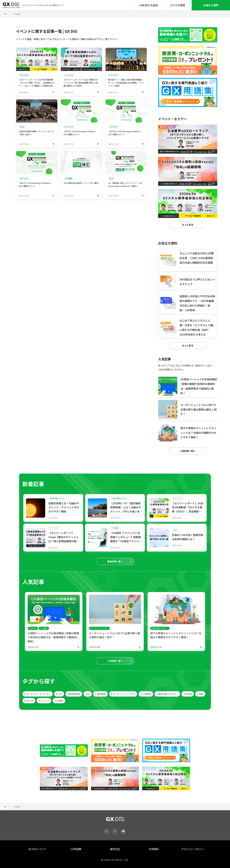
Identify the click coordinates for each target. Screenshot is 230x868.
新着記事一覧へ (115, 561)
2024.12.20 (156, 647)
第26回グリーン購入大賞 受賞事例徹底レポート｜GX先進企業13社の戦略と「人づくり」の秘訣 (126, 83)
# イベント (24, 75)
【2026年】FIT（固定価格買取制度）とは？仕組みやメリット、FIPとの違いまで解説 (126, 509)
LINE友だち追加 (149, 5)
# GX (22, 127)
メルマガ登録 (177, 5)
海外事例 (100, 694)
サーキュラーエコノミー (37, 694)
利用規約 (154, 849)
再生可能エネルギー (167, 694)
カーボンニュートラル (123, 694)
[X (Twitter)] (107, 831)
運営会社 (115, 849)
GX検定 (59, 701)
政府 (200, 694)
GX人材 (29, 701)
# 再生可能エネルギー (58, 498)
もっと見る (188, 225)
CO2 (59, 694)
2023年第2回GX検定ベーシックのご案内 (81, 183)
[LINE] (123, 831)
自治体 (188, 694)
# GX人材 (32, 628)
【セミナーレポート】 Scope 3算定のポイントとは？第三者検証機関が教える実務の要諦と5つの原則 (81, 83)
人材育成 (146, 694)
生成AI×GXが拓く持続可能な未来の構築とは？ (188, 537)
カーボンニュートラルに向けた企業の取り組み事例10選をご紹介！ (115, 635)
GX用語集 (76, 849)
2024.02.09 (95, 647)
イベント (44, 701)
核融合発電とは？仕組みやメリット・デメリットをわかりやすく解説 (64, 507)
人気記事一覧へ (188, 451)
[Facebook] (115, 831)
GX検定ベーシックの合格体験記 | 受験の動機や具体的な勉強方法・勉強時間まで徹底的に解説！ (53, 637)
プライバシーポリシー (193, 849)
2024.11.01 (33, 647)
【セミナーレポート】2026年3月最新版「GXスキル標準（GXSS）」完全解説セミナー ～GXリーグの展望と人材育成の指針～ (188, 511)
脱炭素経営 (74, 694)
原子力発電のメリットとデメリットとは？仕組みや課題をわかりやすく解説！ (176, 635)
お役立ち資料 (211, 5)
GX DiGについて (37, 849)
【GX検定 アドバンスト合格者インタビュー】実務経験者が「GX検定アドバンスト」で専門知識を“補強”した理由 (126, 541)
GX (88, 694)
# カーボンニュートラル (99, 628)
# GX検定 (68, 178)
